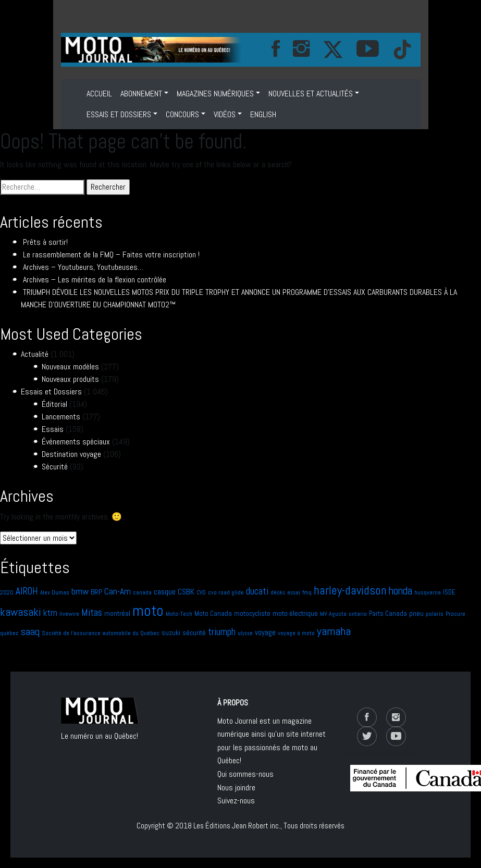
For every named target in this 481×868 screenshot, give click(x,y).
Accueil (99, 94)
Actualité (35, 354)
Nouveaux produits (70, 379)
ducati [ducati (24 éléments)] (257, 591)
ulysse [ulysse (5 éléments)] (245, 633)
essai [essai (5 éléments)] (294, 593)
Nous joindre (236, 788)
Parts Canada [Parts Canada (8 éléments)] (388, 613)
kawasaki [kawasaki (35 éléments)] (21, 612)
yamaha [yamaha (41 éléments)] (334, 631)
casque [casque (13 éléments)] (165, 592)
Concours (182, 114)
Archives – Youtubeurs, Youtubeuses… (83, 267)
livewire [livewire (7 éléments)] (69, 614)
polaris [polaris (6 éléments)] (435, 614)
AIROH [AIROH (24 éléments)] (27, 591)
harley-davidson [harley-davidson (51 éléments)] (350, 590)
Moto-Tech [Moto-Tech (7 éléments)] (179, 614)
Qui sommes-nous (245, 774)
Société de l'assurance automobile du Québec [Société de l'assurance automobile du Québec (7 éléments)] (101, 633)
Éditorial (54, 404)
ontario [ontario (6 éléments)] (358, 614)
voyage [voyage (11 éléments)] (265, 633)
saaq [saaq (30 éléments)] (30, 631)
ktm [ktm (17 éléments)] (50, 613)
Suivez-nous (236, 801)
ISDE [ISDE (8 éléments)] (449, 592)
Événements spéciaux (76, 442)
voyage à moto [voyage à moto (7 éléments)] (296, 633)
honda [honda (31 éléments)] (400, 591)
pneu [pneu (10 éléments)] (416, 613)
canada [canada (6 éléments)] (142, 592)
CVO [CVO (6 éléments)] (201, 592)
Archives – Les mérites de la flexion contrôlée (95, 280)
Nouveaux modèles (70, 367)
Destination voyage (71, 454)
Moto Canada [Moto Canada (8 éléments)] (213, 613)
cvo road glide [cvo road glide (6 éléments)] (226, 592)
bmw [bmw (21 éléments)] (80, 591)
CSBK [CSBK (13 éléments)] (186, 592)
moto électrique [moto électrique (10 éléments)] (295, 613)
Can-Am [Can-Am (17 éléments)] (118, 591)
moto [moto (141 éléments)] (148, 611)
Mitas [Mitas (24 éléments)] (92, 612)
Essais (53, 429)
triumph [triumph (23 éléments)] (222, 632)
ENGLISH (263, 114)
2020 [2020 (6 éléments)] (7, 592)
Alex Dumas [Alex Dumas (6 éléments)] (55, 592)
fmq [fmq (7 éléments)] (307, 592)
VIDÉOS (225, 114)
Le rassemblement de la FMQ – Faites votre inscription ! (111, 255)
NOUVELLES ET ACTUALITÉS (311, 94)
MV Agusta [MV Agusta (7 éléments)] (333, 614)
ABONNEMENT (141, 94)
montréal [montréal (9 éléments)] (117, 613)
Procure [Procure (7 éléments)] (455, 614)
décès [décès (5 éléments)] (278, 593)
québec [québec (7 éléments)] (9, 633)
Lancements (61, 417)
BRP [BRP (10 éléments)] (96, 592)
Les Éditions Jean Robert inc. (237, 826)
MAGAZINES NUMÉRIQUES (215, 94)
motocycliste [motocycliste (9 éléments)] (252, 613)
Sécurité (55, 467)
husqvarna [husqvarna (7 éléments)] (428, 592)
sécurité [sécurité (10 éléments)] (194, 633)
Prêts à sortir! (45, 242)
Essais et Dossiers (119, 114)
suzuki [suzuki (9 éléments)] (171, 633)
